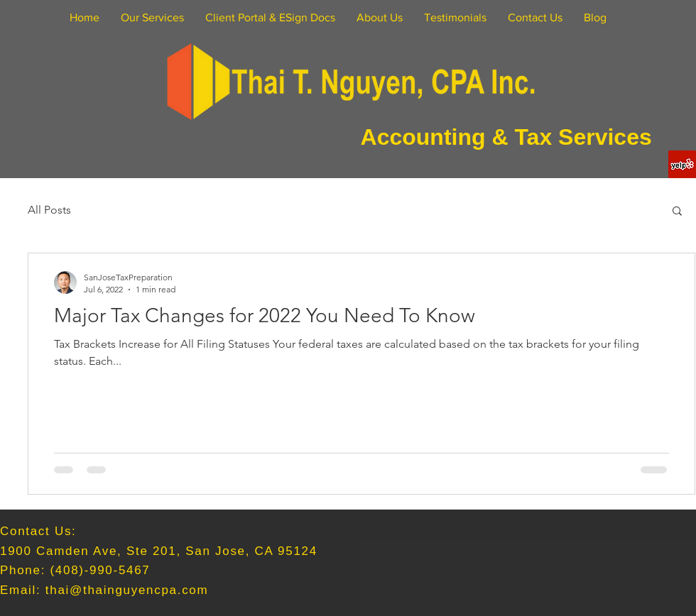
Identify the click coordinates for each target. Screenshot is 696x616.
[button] (677, 212)
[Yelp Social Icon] (682, 164)
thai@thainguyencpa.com (127, 590)
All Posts (49, 210)
